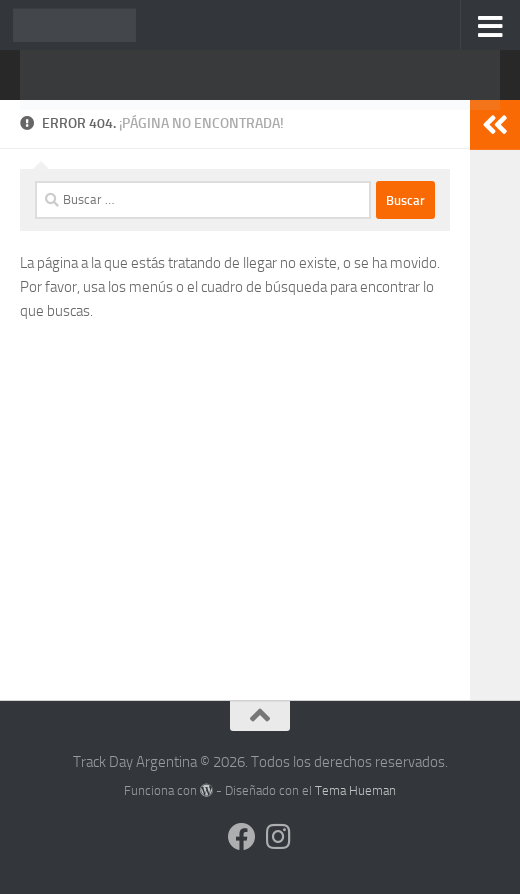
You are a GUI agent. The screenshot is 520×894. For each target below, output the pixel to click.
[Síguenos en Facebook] (242, 837)
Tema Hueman (355, 790)
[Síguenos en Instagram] (278, 837)
